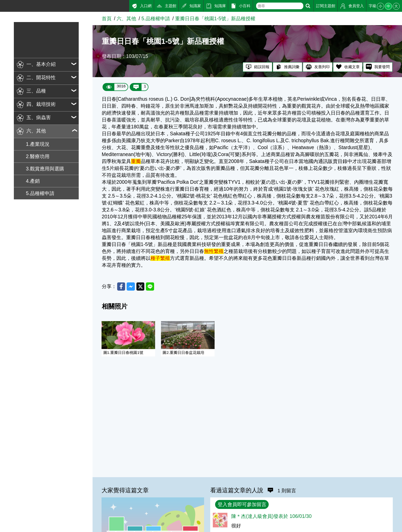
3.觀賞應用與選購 (45, 169)
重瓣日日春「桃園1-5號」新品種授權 (215, 19)
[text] (280, 6)
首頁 (107, 19)
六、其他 (126, 19)
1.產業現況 (38, 144)
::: (2, 5)
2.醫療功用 (38, 156)
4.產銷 (33, 181)
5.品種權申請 (40, 193)
